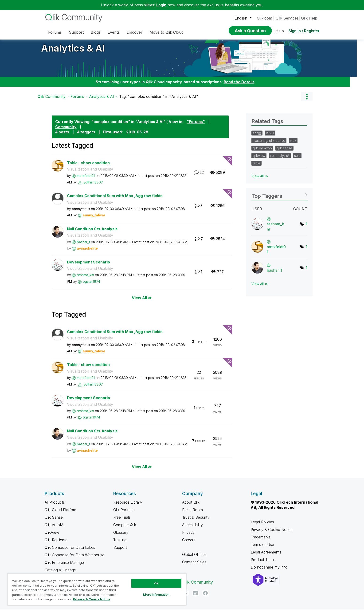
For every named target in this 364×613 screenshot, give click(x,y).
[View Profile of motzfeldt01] (86, 179)
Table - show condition (88, 166)
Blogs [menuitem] (96, 32)
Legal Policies (262, 525)
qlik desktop (262, 152)
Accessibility (192, 528)
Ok (156, 583)
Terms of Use (262, 548)
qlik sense (284, 152)
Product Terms (263, 563)
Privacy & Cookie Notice (272, 533)
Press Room (192, 513)
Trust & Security (196, 521)
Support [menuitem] (76, 32)
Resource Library (128, 506)
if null (270, 137)
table (256, 167)
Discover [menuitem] (135, 32)
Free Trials (122, 521)
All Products (55, 506)
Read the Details (239, 85)
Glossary (121, 536)
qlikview (259, 159)
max (293, 144)
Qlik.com (264, 18)
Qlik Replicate (56, 543)
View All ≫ (142, 301)
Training (120, 543)
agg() (257, 137)
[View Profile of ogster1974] (91, 285)
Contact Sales (194, 565)
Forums (77, 100)
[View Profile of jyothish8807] (93, 186)
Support (120, 551)
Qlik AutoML (55, 528)
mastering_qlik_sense (269, 144)
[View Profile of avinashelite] (87, 252)
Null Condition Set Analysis (92, 232)
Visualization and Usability (90, 173)
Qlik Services (287, 18)
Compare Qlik (125, 528)
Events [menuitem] (114, 32)
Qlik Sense (54, 521)
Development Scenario (88, 266)
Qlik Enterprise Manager (65, 566)
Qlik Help (309, 18)
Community (66, 130)
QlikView (52, 536)
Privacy (188, 536)
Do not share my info (270, 571)
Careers (189, 543)
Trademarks (261, 541)
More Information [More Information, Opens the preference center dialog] (156, 594)
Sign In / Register (304, 31)
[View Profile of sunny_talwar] (94, 219)
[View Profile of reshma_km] (85, 278)
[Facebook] (205, 597)
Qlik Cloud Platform (61, 513)
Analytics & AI (73, 52)
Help (280, 31)
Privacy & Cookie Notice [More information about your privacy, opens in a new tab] (92, 599)
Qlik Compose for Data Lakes (70, 551)
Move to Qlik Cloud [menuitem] (166, 32)
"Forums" (196, 125)
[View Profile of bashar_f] (83, 245)
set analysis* (280, 159)
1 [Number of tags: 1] (307, 227)
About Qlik (191, 506)
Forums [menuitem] (55, 32)
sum (297, 159)
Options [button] (307, 100)
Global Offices (194, 558)
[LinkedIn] (196, 597)
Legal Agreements (266, 556)
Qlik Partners (124, 513)
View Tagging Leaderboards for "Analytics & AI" (279, 198)
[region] (97, 589)
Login (161, 5)
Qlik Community (52, 100)
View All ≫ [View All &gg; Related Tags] (260, 180)
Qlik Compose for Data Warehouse (74, 558)
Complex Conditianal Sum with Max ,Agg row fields (115, 199)
